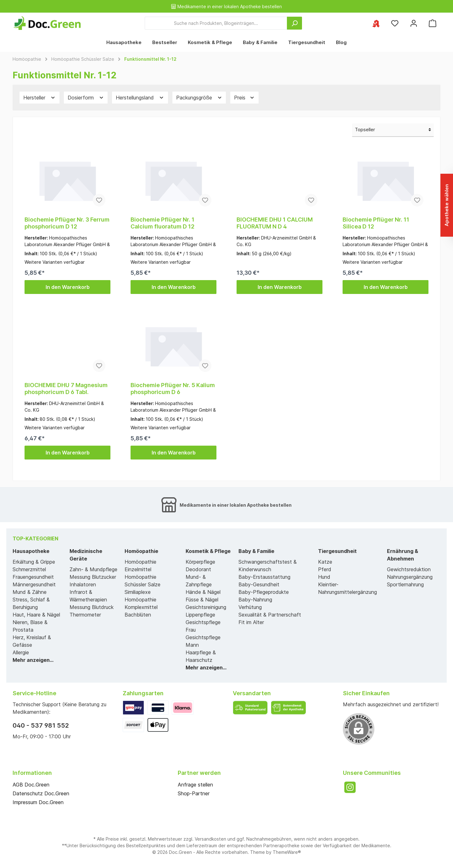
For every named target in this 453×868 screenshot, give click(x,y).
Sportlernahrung (405, 584)
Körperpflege (200, 562)
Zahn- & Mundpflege (93, 569)
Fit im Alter (251, 622)
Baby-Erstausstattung (264, 577)
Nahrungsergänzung (410, 577)
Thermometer (85, 615)
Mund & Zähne (30, 592)
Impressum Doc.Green (38, 802)
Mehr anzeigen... (33, 660)
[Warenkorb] (433, 23)
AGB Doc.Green (31, 785)
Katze (325, 562)
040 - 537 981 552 (41, 725)
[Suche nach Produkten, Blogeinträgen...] (216, 23)
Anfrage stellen (195, 785)
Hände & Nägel (203, 592)
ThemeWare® (287, 852)
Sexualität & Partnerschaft (270, 615)
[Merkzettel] (395, 23)
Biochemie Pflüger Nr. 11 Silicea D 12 (376, 223)
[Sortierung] (393, 130)
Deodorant (198, 569)
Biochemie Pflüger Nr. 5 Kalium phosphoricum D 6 (173, 389)
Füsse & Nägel (202, 600)
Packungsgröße (199, 98)
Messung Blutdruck (92, 607)
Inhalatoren (83, 584)
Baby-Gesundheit (259, 584)
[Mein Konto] (414, 23)
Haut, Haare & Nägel (36, 615)
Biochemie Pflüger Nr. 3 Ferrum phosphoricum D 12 (67, 223)
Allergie (21, 652)
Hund (324, 577)
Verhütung (250, 607)
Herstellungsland (140, 98)
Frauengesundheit (33, 577)
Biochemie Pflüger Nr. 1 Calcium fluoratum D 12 (162, 223)
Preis (244, 98)
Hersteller (39, 98)
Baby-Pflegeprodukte (264, 592)
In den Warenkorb (68, 287)
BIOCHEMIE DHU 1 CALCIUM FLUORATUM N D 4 (275, 223)
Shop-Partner (194, 793)
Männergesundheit (34, 584)
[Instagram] (350, 787)
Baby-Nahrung (255, 600)
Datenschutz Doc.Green (41, 793)
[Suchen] (294, 23)
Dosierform (86, 98)
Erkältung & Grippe (34, 562)
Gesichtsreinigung (206, 607)
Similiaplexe (138, 592)
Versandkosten (210, 839)
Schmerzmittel (29, 569)
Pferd (325, 569)
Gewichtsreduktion (409, 569)
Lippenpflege (200, 615)
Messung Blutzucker (93, 577)
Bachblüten (138, 615)
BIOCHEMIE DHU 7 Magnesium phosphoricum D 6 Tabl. (66, 389)
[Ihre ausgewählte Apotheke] (376, 23)
